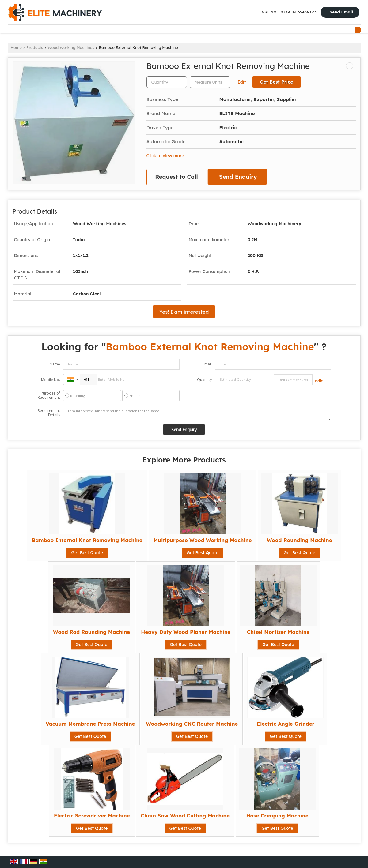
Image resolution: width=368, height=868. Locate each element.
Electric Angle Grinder (286, 724)
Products (35, 47)
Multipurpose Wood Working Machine (203, 540)
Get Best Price (277, 82)
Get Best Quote (87, 553)
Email (207, 364)
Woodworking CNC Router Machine (192, 724)
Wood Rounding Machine (300, 540)
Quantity (204, 380)
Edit (242, 82)
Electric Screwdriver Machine (92, 816)
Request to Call (176, 177)
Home (16, 47)
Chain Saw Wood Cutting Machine (185, 816)
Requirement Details (49, 413)
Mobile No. (51, 380)
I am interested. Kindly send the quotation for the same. (197, 413)
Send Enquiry (238, 177)
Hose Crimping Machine (277, 816)
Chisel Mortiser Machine (278, 632)
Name (55, 364)
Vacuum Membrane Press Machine (90, 724)
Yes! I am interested (184, 312)
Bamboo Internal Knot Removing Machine (87, 540)
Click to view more (165, 156)
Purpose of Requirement (49, 395)
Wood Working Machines (71, 47)
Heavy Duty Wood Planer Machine (186, 632)
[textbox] (210, 82)
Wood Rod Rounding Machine (91, 632)
